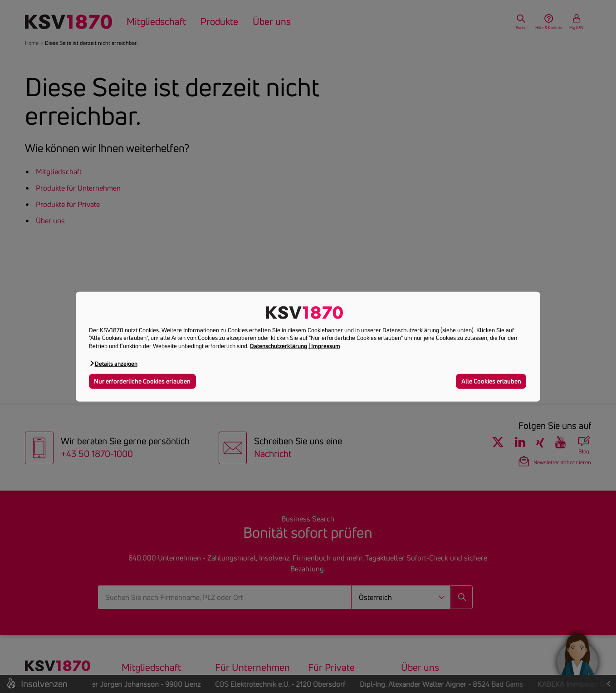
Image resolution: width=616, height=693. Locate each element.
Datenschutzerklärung (279, 346)
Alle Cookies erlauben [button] (491, 381)
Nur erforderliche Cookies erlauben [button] (142, 381)
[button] (113, 363)
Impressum (326, 346)
